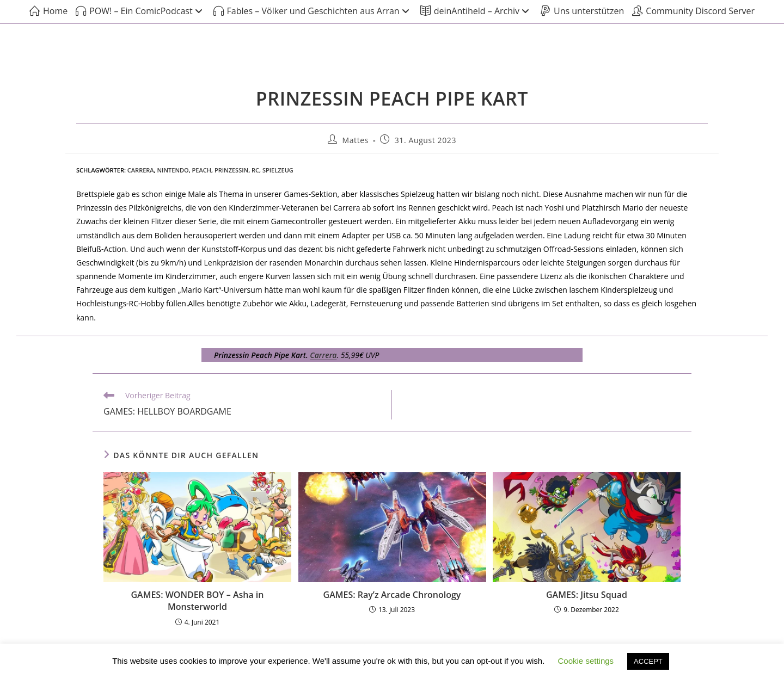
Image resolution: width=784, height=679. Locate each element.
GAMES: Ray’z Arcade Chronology (392, 595)
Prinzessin (231, 170)
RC (255, 170)
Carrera (141, 170)
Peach (202, 170)
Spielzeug (278, 170)
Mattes (356, 140)
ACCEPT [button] (648, 661)
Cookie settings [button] (586, 661)
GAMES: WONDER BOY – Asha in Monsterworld (198, 601)
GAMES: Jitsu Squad (587, 595)
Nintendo (173, 170)
